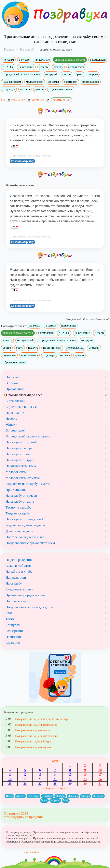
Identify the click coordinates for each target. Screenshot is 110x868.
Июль (9, 796)
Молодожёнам (16, 472)
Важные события (18, 566)
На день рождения (19, 560)
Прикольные (15, 389)
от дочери (9, 89)
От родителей (16, 430)
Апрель (55, 800)
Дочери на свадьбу (19, 531)
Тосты (10, 619)
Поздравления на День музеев (33, 747)
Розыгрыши (14, 631)
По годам (12, 377)
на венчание (26, 67)
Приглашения (16, 490)
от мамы (54, 82)
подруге (93, 74)
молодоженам (35, 82)
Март (44, 800)
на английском (12, 82)
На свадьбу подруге (20, 460)
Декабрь (73, 796)
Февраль (98, 796)
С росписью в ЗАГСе (21, 407)
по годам (8, 60)
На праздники (16, 577)
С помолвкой (15, 401)
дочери (39, 89)
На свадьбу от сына (20, 501)
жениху (58, 67)
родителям (70, 82)
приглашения (91, 82)
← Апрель (48, 788)
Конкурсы (13, 625)
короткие (62, 100)
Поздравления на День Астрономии (37, 736)
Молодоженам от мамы (23, 478)
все (6, 99)
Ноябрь (60, 796)
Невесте (11, 419)
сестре (67, 74)
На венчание (15, 413)
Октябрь (48, 796)
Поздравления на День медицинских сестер (41, 719)
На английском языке (21, 466)
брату (79, 74)
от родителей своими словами (21, 74)
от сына (25, 89)
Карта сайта (31, 852)
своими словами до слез (70, 60)
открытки (22, 99)
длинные (41, 99)
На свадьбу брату (18, 454)
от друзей (51, 74)
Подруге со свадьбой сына (25, 537)
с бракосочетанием (61, 89)
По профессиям (17, 601)
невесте (44, 67)
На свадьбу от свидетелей (24, 519)
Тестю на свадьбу (18, 507)
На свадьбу (14, 583)
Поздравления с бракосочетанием (30, 543)
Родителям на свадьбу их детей (28, 484)
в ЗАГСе (8, 67)
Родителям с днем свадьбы (25, 525)
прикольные (42, 60)
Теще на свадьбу (18, 513)
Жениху (11, 424)
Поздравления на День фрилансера (36, 725)
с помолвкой (98, 60)
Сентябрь (34, 796)
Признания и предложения (25, 595)
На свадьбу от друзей (21, 442)
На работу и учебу (19, 571)
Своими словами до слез (24, 395)
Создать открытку (22, 161)
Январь (85, 796)
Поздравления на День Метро (33, 741)
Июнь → (63, 788)
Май (55, 761)
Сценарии (13, 643)
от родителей (76, 67)
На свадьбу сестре (19, 448)
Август (20, 796)
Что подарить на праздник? (24, 817)
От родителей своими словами (28, 436)
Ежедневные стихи (19, 589)
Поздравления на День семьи (33, 730)
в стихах (24, 60)
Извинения (14, 637)
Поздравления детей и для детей (29, 607)
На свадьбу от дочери (21, 495)
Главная (9, 49)
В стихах (12, 383)
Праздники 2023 (16, 813)
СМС (9, 613)
